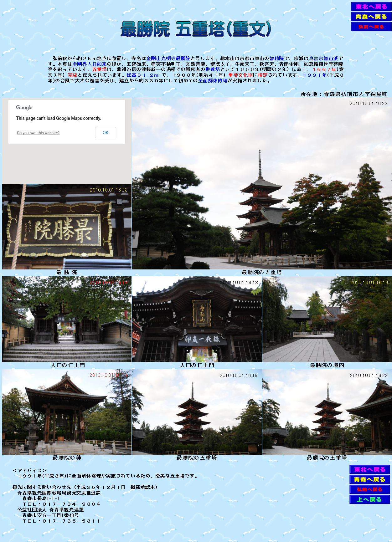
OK (106, 133)
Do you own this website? (39, 133)
